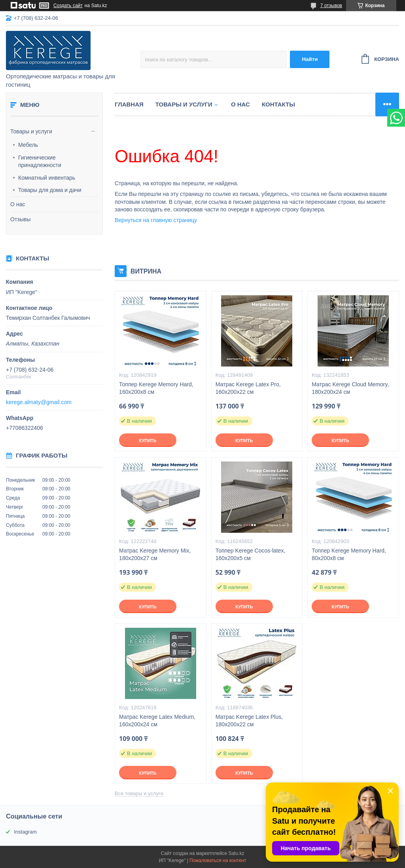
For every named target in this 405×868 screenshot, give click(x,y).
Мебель (28, 145)
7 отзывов (331, 6)
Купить (148, 441)
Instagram (25, 832)
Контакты (278, 104)
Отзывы (20, 219)
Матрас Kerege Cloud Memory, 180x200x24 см (350, 388)
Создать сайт (68, 6)
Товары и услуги (31, 131)
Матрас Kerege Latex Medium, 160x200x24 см (157, 721)
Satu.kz (236, 853)
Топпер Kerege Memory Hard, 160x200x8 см (156, 388)
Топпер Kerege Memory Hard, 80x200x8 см (349, 554)
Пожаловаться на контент (218, 860)
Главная (129, 104)
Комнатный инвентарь (47, 178)
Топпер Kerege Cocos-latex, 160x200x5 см (251, 554)
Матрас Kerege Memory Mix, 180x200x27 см (155, 554)
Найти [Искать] (310, 59)
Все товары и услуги (139, 793)
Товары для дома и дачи (50, 190)
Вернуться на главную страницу (156, 220)
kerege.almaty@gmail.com (39, 402)
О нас (18, 204)
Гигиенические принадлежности (40, 161)
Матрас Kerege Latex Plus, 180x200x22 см (249, 721)
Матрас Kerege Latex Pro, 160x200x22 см (248, 388)
